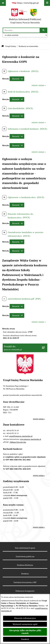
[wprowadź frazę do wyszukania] (21, 30)
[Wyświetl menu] (47, 3)
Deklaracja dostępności (25, 591)
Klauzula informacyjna (25, 618)
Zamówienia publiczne (25, 556)
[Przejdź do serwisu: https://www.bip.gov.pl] (25, 3)
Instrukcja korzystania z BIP (25, 582)
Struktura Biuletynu (25, 565)
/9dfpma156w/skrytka (18, 442)
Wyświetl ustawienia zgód (25, 624)
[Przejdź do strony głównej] (25, 17)
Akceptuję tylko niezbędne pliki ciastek (25, 632)
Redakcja (25, 574)
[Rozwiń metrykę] (17, 79)
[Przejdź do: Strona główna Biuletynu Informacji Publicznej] (3, 46)
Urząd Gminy (11, 46)
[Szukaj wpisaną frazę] (44, 30)
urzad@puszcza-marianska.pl (21, 436)
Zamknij (25, 639)
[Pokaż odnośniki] (3, 3)
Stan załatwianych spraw (25, 548)
